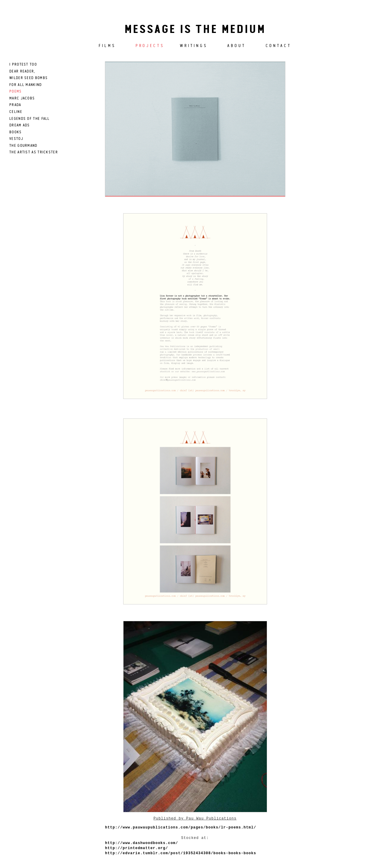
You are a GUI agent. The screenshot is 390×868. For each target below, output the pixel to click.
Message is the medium (195, 30)
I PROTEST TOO (23, 65)
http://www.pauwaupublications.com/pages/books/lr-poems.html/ (181, 828)
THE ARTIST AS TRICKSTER (34, 152)
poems (16, 92)
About (237, 46)
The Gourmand (23, 146)
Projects (150, 46)
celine (16, 112)
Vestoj (16, 139)
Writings (194, 46)
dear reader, (22, 71)
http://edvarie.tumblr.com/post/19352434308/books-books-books (181, 853)
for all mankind (26, 85)
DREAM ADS (20, 125)
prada (15, 105)
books (16, 132)
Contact (278, 46)
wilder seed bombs (28, 78)
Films (107, 46)
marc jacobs (22, 98)
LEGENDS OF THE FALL (30, 119)
